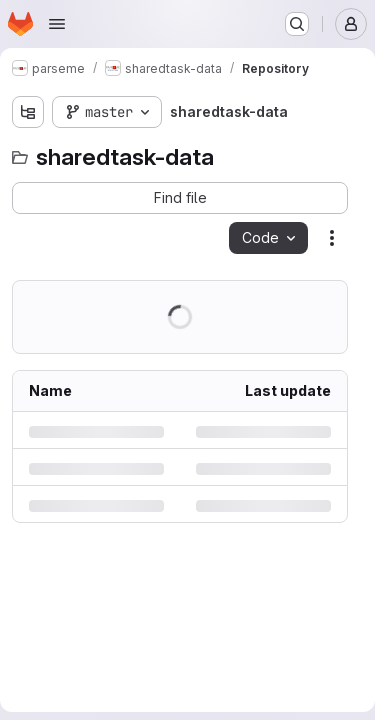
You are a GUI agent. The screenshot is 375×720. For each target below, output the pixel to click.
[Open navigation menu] (57, 24)
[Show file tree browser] (28, 112)
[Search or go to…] (297, 24)
